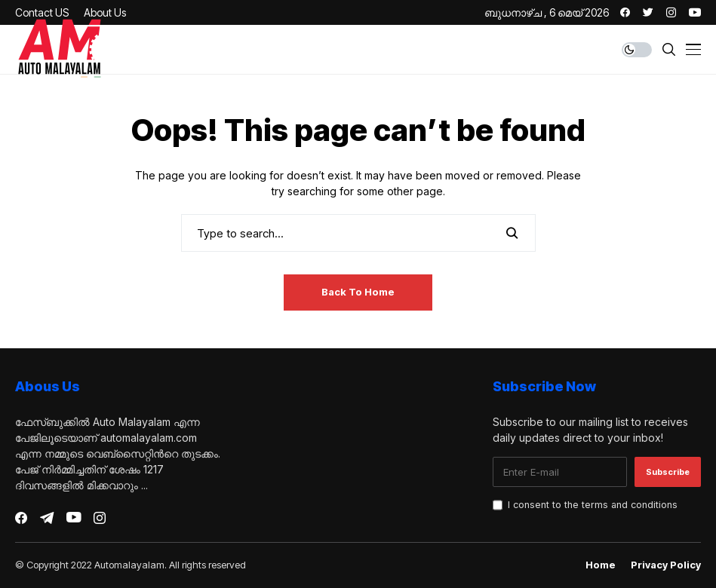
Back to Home (358, 292)
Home (601, 565)
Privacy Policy (666, 565)
